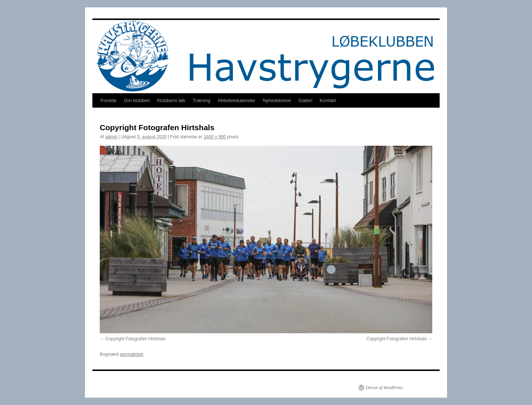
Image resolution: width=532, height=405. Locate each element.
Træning (201, 100)
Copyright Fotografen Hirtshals (135, 339)
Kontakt (328, 100)
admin (111, 137)
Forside (108, 100)
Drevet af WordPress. (385, 388)
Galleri (306, 100)
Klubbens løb (171, 100)
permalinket (132, 354)
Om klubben (137, 100)
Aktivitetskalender (236, 100)
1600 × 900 (215, 137)
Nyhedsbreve (277, 100)
